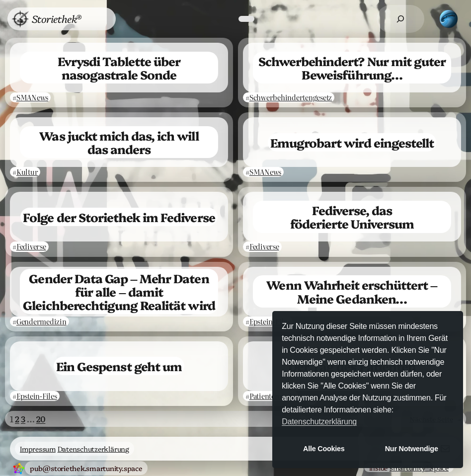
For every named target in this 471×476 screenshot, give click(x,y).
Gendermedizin (41, 321)
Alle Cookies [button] (324, 449)
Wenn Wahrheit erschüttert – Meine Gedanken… (352, 291)
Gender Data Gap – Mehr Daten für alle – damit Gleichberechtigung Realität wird (119, 291)
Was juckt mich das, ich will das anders (119, 142)
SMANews (32, 97)
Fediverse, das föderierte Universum (352, 217)
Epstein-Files (270, 321)
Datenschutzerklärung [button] (319, 422)
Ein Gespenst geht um (119, 366)
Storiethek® (56, 18)
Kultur (27, 172)
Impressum (38, 449)
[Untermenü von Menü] (98, 19)
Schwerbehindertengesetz (291, 97)
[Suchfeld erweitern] (400, 19)
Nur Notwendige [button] (412, 449)
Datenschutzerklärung (93, 449)
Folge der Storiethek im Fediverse (119, 217)
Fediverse (31, 246)
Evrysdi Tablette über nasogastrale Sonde (119, 68)
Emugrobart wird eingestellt (352, 142)
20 (41, 419)
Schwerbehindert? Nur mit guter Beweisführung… (352, 68)
